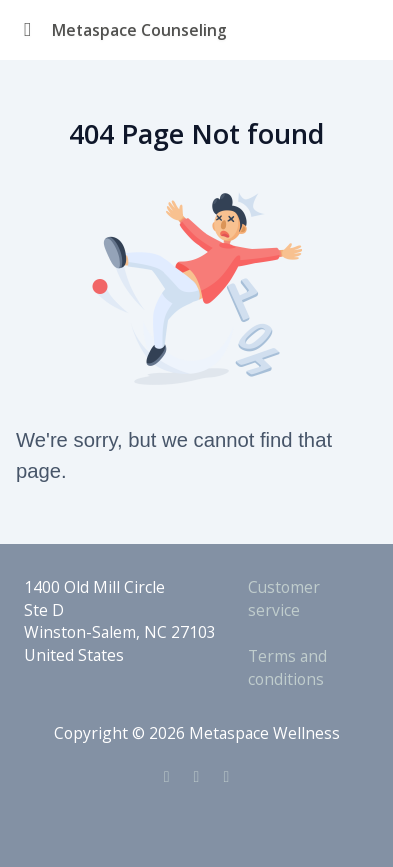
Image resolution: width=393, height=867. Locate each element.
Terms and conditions (287, 667)
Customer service (284, 598)
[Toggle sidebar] (28, 30)
